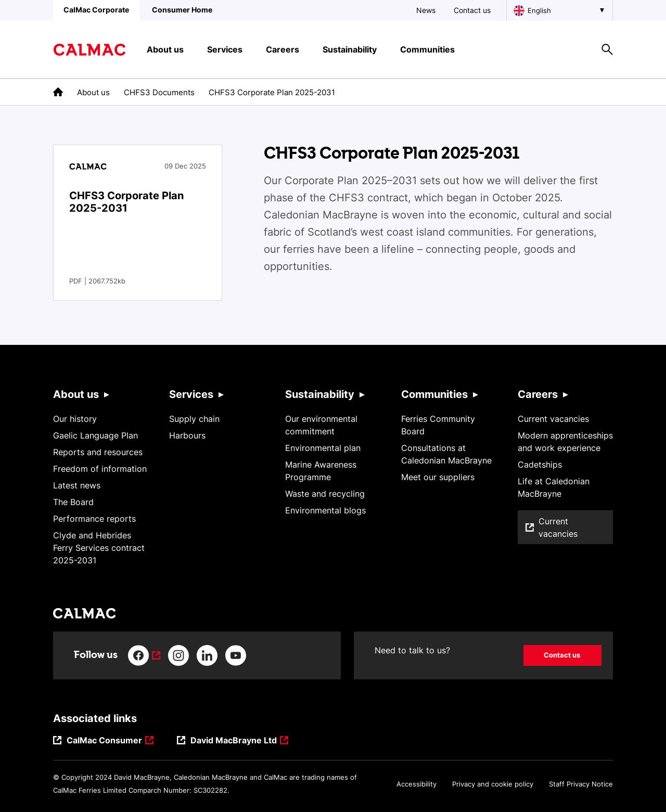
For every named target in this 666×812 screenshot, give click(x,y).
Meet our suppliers (438, 477)
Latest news (77, 485)
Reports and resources (98, 452)
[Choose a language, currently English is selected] (560, 10)
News (426, 10)
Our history (75, 419)
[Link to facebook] (144, 655)
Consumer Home (182, 10)
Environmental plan (323, 448)
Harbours (187, 435)
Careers (538, 394)
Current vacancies (553, 419)
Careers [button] (283, 49)
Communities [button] (427, 49)
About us (93, 92)
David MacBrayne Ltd (235, 741)
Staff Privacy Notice (581, 784)
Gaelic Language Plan (95, 435)
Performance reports (94, 519)
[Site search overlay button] (607, 49)
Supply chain (194, 419)
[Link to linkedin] (207, 655)
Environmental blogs (325, 510)
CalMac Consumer (105, 741)
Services (191, 394)
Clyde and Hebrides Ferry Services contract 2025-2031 (99, 548)
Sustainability (320, 394)
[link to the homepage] (58, 92)
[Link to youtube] (236, 655)
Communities (434, 394)
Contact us (472, 10)
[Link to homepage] (89, 50)
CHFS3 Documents (159, 92)
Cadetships (540, 465)
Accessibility (417, 784)
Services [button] (225, 49)
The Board (73, 502)
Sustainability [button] (350, 49)
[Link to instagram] (178, 655)
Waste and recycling (325, 494)
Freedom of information (100, 469)
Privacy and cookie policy (493, 784)
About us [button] (165, 49)
